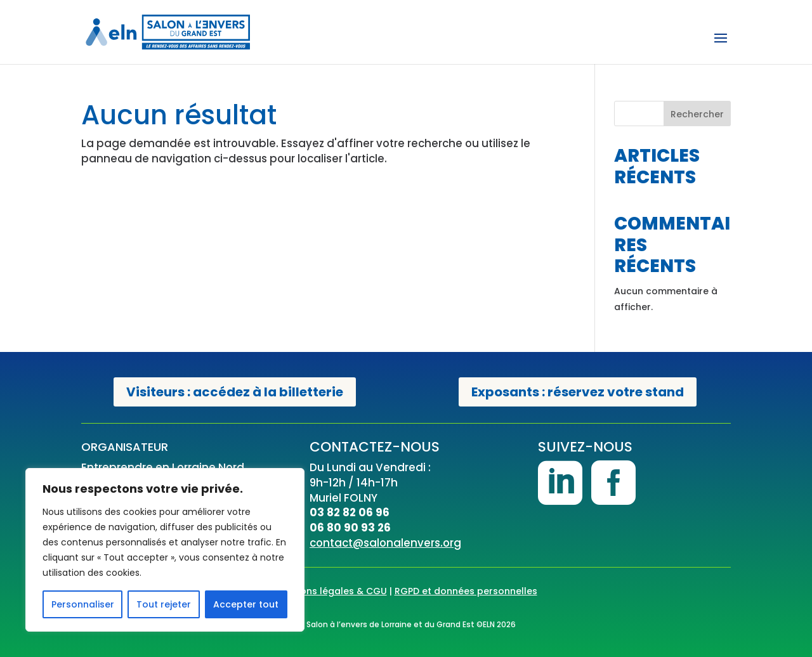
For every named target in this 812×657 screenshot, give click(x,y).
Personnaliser (83, 604)
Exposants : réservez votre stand (578, 392)
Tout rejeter (164, 604)
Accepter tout (246, 604)
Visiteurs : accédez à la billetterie (235, 392)
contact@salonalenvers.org (385, 543)
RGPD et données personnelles (466, 591)
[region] (165, 550)
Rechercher (697, 114)
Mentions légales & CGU (331, 591)
